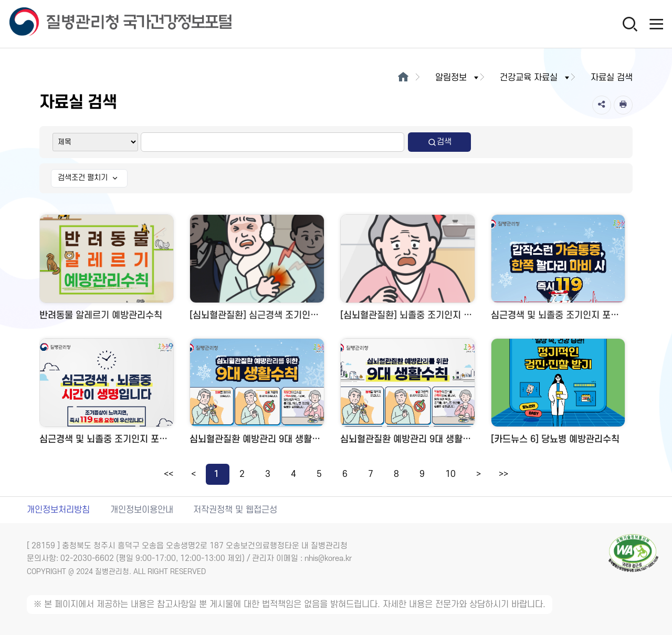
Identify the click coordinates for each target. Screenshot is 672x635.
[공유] (602, 105)
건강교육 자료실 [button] (535, 78)
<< (169, 474)
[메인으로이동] (403, 78)
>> (503, 474)
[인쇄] (623, 105)
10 (450, 474)
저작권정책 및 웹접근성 (235, 510)
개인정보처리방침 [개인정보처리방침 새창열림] (58, 510)
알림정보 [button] (458, 78)
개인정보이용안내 (142, 510)
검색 (439, 142)
